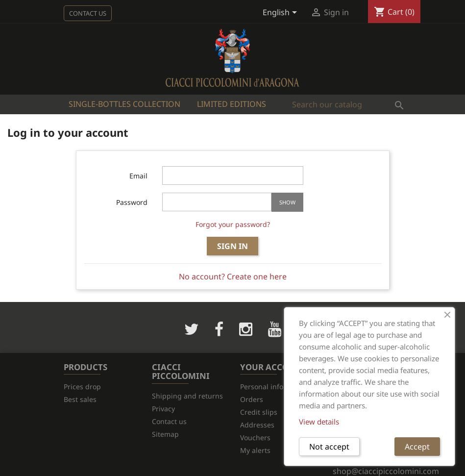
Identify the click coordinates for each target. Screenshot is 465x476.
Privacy (163, 409)
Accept (417, 447)
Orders (252, 399)
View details (319, 422)
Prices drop (82, 387)
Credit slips (259, 412)
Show (287, 202)
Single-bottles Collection (124, 104)
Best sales (80, 399)
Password (132, 202)
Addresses (257, 425)
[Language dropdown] (281, 13)
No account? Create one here (233, 276)
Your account (273, 367)
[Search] (348, 104)
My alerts (255, 450)
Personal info (262, 387)
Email (138, 176)
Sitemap (165, 434)
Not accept (329, 447)
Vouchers (255, 438)
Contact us (88, 13)
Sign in (232, 246)
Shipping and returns (187, 396)
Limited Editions (232, 104)
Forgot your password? (233, 224)
